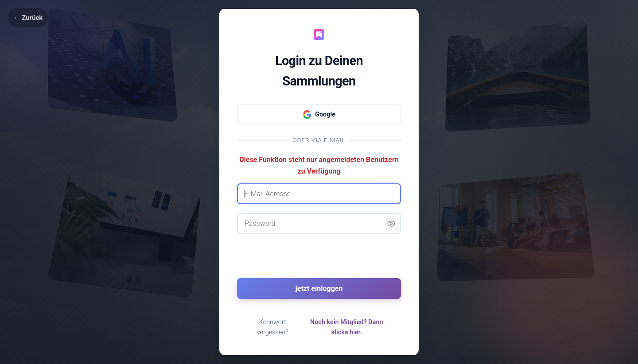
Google (319, 115)
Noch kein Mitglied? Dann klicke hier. (347, 327)
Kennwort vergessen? (273, 327)
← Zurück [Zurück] (28, 18)
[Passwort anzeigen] (391, 224)
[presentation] (319, 260)
